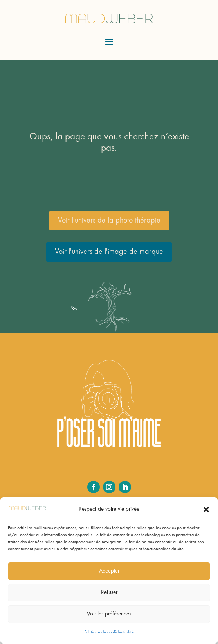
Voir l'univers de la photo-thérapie (109, 221)
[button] (206, 510)
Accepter (109, 571)
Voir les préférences (109, 614)
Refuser (109, 593)
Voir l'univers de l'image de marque (109, 252)
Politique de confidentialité (109, 632)
